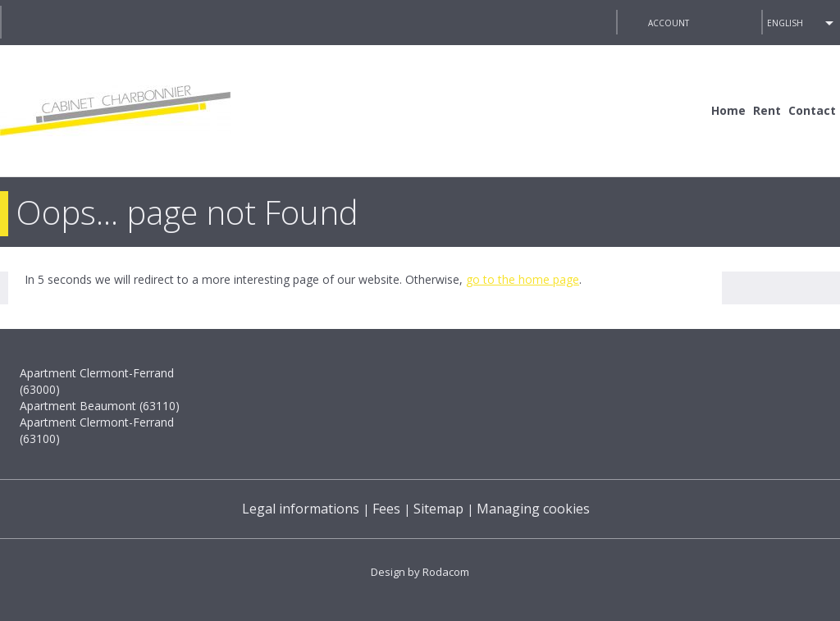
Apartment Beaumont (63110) (100, 406)
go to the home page (523, 279)
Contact (812, 110)
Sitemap (438, 509)
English (785, 23)
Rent (767, 110)
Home (728, 110)
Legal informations (301, 509)
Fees (386, 509)
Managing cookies (533, 509)
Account (669, 23)
